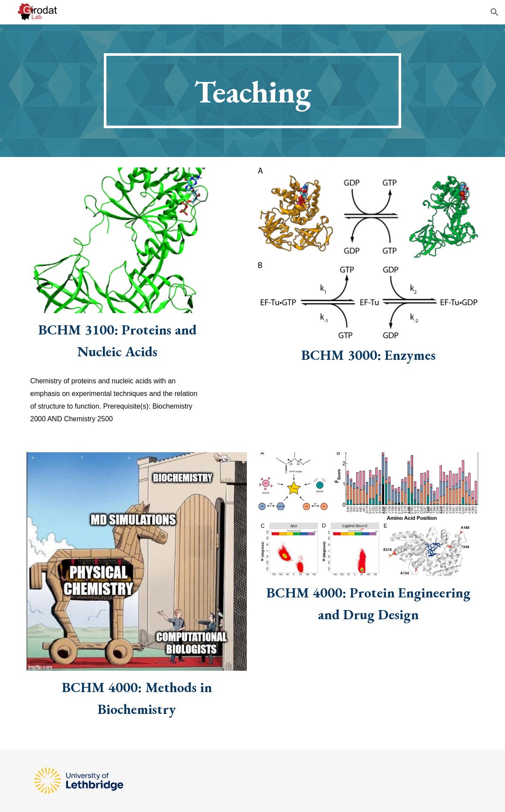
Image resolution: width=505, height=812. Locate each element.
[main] (252, 91)
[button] (495, 12)
